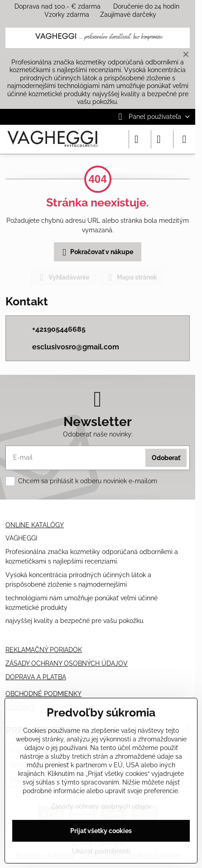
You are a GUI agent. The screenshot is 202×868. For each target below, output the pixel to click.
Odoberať (166, 458)
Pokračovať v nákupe (96, 253)
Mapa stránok (131, 277)
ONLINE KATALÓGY (35, 525)
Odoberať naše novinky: (98, 434)
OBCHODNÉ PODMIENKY (43, 694)
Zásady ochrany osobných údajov (101, 806)
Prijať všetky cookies (101, 831)
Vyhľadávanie (63, 277)
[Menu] (184, 139)
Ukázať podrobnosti (101, 851)
